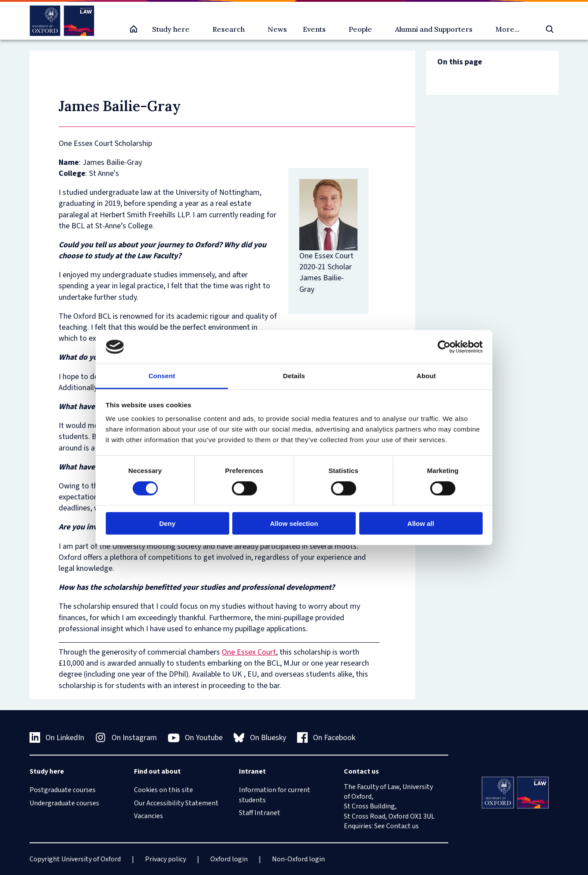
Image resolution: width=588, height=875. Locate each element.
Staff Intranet (260, 813)
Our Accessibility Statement (176, 803)
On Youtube (195, 738)
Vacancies (149, 816)
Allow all (421, 523)
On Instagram (126, 738)
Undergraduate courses (64, 803)
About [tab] (426, 376)
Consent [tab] (162, 376)
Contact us (402, 826)
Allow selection (294, 523)
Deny (167, 523)
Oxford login (229, 859)
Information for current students (275, 795)
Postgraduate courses (63, 790)
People (360, 29)
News (277, 29)
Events (314, 29)
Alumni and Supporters (434, 29)
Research (229, 29)
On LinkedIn (57, 738)
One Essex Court (249, 652)
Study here (171, 29)
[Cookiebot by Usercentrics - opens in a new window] (444, 347)
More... (508, 29)
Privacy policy (166, 859)
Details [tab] (294, 376)
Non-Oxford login (298, 859)
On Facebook (326, 738)
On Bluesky (260, 738)
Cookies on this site (164, 790)
